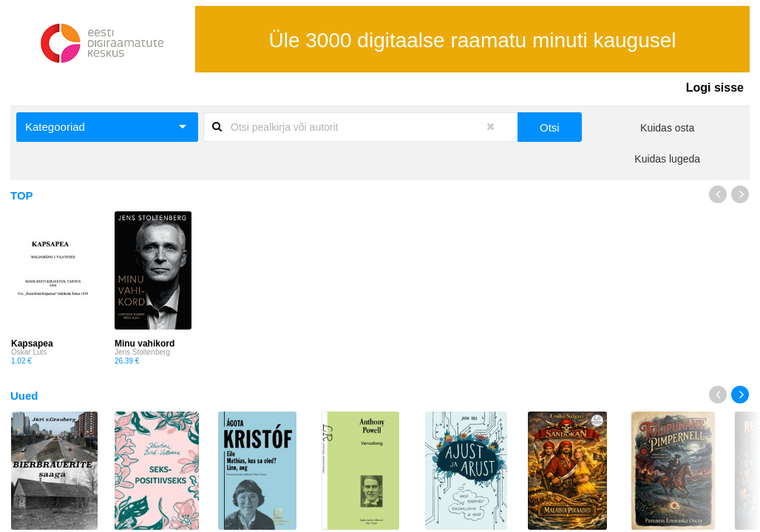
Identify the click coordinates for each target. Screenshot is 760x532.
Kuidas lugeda (667, 159)
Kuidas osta (667, 128)
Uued (24, 396)
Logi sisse (715, 88)
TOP (22, 195)
